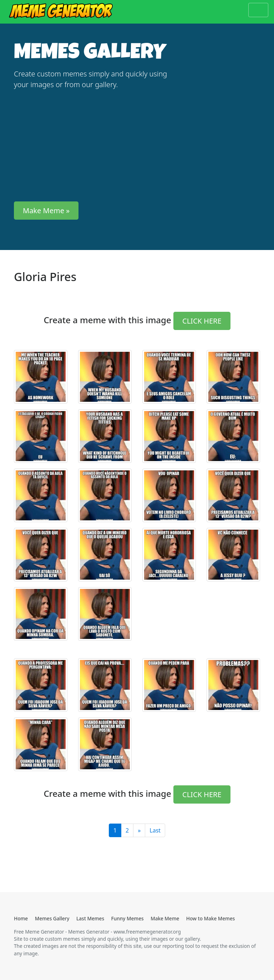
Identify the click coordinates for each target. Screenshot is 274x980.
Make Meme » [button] (46, 211)
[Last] (139, 830)
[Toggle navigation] (258, 10)
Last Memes (90, 918)
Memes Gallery (52, 918)
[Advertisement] (94, 146)
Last (155, 830)
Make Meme (165, 918)
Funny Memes (128, 918)
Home (21, 918)
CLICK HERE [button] (202, 321)
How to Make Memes (211, 918)
